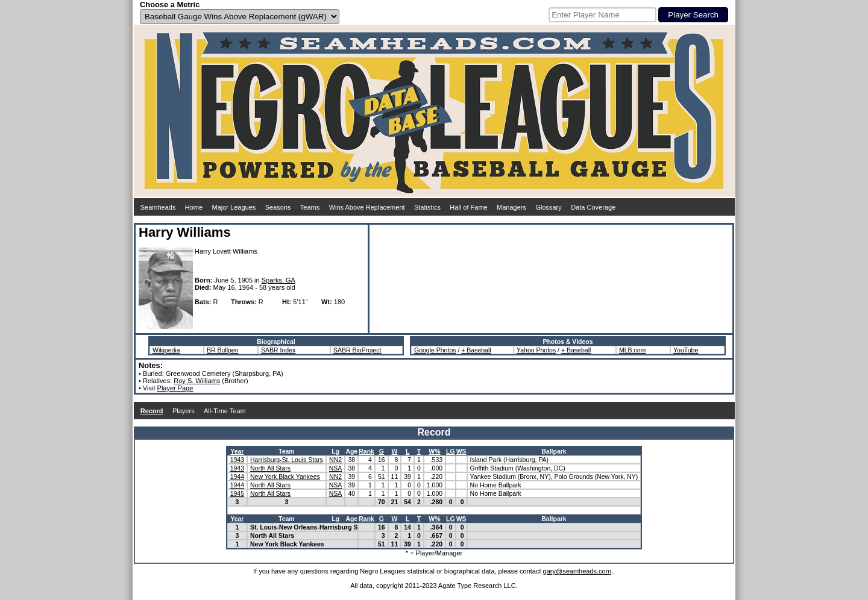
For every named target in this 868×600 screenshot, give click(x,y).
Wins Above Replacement (367, 207)
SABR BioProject (357, 350)
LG (451, 451)
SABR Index (278, 350)
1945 (237, 493)
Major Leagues (234, 207)
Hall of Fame (468, 207)
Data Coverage (593, 207)
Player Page (175, 388)
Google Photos (435, 350)
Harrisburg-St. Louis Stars (287, 460)
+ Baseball (476, 350)
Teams (310, 207)
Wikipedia (166, 350)
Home (194, 207)
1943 (237, 460)
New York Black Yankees (285, 477)
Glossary (548, 207)
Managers (511, 207)
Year (237, 451)
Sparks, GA (278, 280)
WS (461, 451)
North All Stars (270, 468)
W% (434, 451)
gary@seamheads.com (577, 571)
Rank (366, 451)
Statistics (427, 207)
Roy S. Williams (197, 381)
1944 (237, 477)
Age (351, 451)
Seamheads (158, 207)
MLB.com (632, 350)
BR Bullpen (223, 350)
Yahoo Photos (536, 350)
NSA (336, 468)
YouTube (686, 350)
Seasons (278, 207)
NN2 (335, 460)
